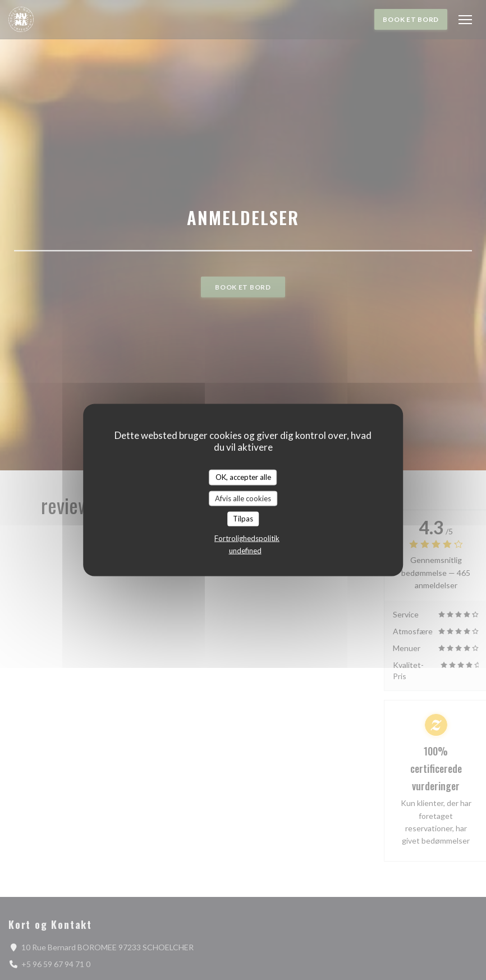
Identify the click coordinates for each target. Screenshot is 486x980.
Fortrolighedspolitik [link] (247, 538)
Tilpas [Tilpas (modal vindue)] (243, 519)
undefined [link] (245, 550)
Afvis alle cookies (243, 498)
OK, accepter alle (243, 477)
